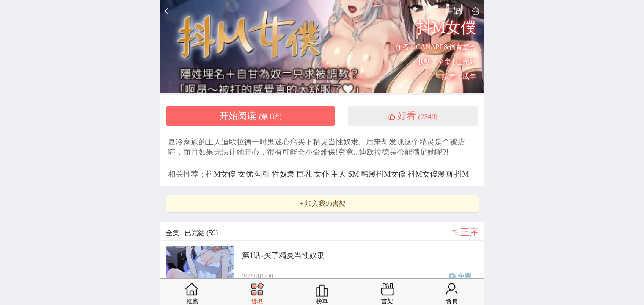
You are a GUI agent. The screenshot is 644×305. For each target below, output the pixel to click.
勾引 (263, 174)
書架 (453, 11)
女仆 (323, 174)
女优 (246, 174)
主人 (340, 174)
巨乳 (305, 174)
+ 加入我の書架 (322, 204)
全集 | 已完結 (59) (192, 233)
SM (355, 174)
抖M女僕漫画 (431, 174)
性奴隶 (285, 174)
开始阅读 (250, 116)
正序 (469, 232)
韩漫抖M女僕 (384, 174)
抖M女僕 (222, 174)
